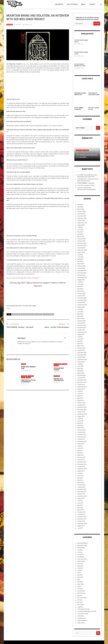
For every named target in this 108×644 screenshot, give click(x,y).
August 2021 (81, 334)
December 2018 (82, 407)
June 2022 (80, 312)
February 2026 (81, 211)
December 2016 (82, 462)
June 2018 (80, 421)
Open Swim (86, 150)
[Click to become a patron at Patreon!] (38, 296)
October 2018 (81, 412)
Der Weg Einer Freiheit (27, 314)
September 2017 (82, 441)
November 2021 (82, 328)
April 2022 (80, 316)
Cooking (80, 552)
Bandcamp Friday (82, 545)
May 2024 (80, 259)
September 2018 (82, 414)
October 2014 (81, 521)
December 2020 (82, 353)
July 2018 (80, 419)
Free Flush (80, 564)
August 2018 (81, 416)
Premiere (80, 589)
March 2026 (81, 209)
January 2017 (81, 460)
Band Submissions (83, 543)
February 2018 (81, 430)
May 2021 (80, 341)
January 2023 (81, 296)
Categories (59, 4)
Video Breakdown (82, 621)
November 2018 (82, 410)
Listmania (31, 376)
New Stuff (79, 150)
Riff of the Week (82, 598)
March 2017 (81, 455)
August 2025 (81, 225)
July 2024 (80, 255)
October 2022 (81, 302)
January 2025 (81, 241)
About (84, 4)
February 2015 (81, 512)
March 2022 (81, 318)
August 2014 (81, 526)
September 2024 (82, 250)
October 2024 (81, 248)
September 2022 (82, 305)
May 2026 (80, 205)
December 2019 (82, 380)
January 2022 (81, 323)
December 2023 (82, 271)
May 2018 (80, 423)
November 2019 (82, 382)
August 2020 (81, 362)
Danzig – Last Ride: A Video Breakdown (57, 327)
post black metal (48, 314)
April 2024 (80, 261)
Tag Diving (80, 607)
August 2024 (81, 252)
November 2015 (82, 492)
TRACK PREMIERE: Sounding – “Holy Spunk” (20, 327)
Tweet (8, 308)
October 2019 (81, 385)
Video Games (81, 623)
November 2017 (82, 437)
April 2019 (80, 398)
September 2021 (82, 332)
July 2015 (80, 501)
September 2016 (82, 469)
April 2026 (80, 207)
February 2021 (81, 348)
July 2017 (80, 446)
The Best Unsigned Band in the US (87, 611)
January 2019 (81, 405)
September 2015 (82, 496)
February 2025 (81, 239)
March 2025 (81, 236)
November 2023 (82, 273)
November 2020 (82, 355)
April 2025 (80, 234)
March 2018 (81, 428)
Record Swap (81, 591)
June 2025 (80, 230)
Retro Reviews (81, 593)
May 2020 (80, 369)
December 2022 (82, 298)
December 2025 (82, 216)
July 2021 (80, 337)
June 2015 (80, 503)
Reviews (24, 364)
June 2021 (80, 339)
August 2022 (81, 307)
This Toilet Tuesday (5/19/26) (86, 185)
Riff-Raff (80, 602)
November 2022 (82, 300)
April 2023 (80, 289)
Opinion (28, 378)
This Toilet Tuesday (83, 614)
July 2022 (80, 309)
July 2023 (80, 282)
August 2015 (81, 498)
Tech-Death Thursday (83, 609)
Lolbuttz (80, 570)
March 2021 (81, 346)
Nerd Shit (80, 575)
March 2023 (81, 291)
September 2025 (82, 223)
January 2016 (81, 487)
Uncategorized (82, 618)
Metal (23, 378)
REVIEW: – (86, 183)
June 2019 (80, 394)
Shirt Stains (81, 605)
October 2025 (81, 220)
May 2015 (80, 505)
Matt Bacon (18, 25)
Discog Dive (81, 554)
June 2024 (80, 257)
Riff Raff (80, 600)
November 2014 (82, 519)
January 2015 (81, 514)
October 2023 (81, 275)
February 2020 (81, 375)
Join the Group (72, 4)
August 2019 (81, 389)
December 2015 (82, 489)
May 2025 (80, 232)
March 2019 (81, 400)
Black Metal (16, 314)
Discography (57, 364)
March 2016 (81, 482)
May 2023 (80, 287)
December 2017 (82, 435)
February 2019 (81, 403)
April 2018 (80, 426)
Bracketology (81, 548)
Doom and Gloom (82, 559)
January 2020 (81, 378)
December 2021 (82, 325)
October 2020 (81, 357)
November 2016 (82, 464)
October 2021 (81, 330)
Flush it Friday (81, 561)
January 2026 (81, 214)
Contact (92, 4)
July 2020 (80, 364)
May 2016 (80, 478)
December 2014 (82, 517)
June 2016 (80, 476)
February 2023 (81, 293)
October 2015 (81, 494)
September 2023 (82, 277)
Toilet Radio (81, 616)
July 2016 (80, 473)
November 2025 (82, 218)
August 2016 (81, 471)
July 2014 (80, 528)
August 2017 (81, 444)
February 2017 (81, 457)
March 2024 (81, 264)
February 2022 (81, 321)
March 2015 (81, 510)
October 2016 (81, 467)
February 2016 (81, 485)
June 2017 (80, 448)
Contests (80, 550)
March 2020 (81, 373)
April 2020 (80, 371)
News (79, 580)
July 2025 (80, 227)
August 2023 (81, 280)
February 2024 (81, 266)
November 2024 (82, 246)
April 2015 (80, 508)
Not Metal (80, 582)
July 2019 (80, 391)
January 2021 (81, 350)
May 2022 (80, 314)
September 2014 (82, 523)
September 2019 (82, 387)
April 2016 (80, 480)
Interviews (10, 25)
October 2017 (81, 439)
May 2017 (80, 451)
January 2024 (81, 268)
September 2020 (82, 359)
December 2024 (82, 243)
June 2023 (80, 284)
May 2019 (80, 396)
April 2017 (80, 453)
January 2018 (81, 432)
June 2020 (80, 366)
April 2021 (80, 343)
